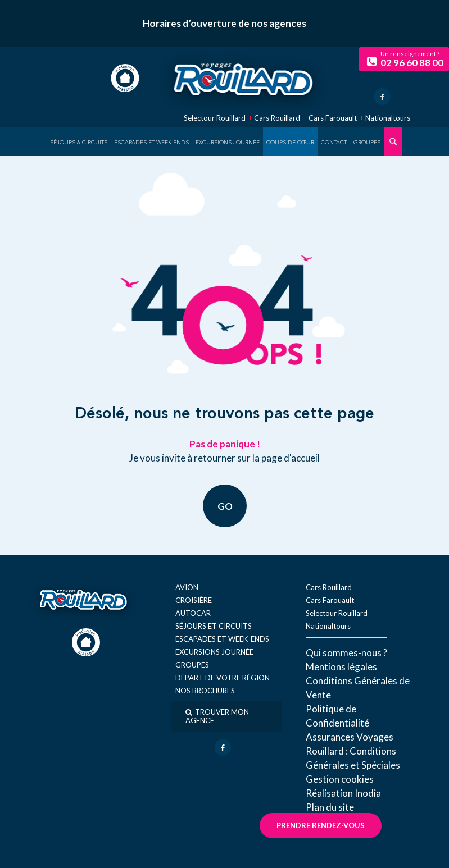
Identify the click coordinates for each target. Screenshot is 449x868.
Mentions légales (341, 667)
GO (224, 506)
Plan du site (330, 807)
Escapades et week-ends (222, 639)
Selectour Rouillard (215, 118)
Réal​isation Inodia (343, 793)
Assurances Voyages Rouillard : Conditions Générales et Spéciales (353, 751)
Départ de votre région (223, 678)
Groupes (192, 665)
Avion (187, 587)
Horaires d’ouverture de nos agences (224, 23)
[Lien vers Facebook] (382, 97)
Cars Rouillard (277, 118)
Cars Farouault (333, 118)
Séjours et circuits (214, 626)
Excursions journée (214, 652)
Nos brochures (205, 691)
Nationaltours (388, 118)
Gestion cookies (340, 779)
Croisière (194, 600)
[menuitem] (79, 141)
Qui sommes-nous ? (346, 653)
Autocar (193, 613)
